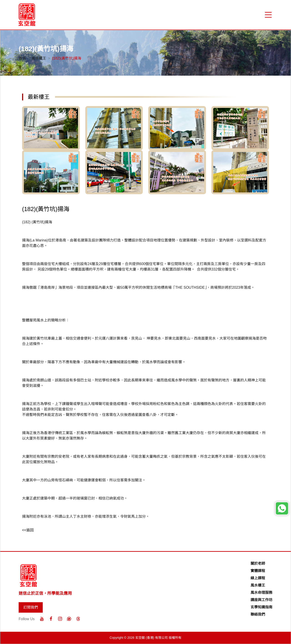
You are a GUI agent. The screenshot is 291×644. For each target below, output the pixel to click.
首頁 (22, 58)
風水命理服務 (261, 593)
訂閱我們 (31, 607)
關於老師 (258, 563)
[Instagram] (60, 619)
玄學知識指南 (261, 607)
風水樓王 (39, 58)
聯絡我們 (258, 614)
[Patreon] (69, 619)
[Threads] (78, 619)
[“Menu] (268, 15)
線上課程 (258, 578)
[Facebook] (51, 619)
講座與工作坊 (261, 600)
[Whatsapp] (282, 508)
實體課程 (258, 571)
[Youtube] (42, 619)
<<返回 (28, 530)
